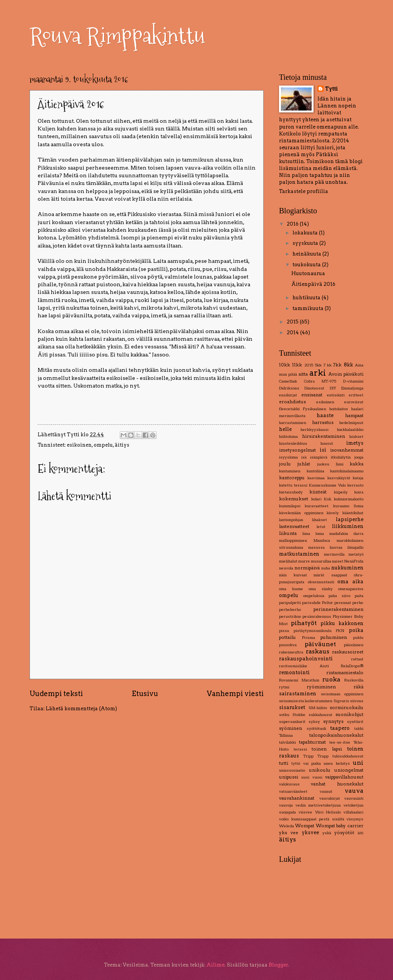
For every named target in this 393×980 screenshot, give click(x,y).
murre (304, 561)
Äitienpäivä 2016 (313, 284)
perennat (343, 603)
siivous (357, 701)
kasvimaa (316, 478)
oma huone (291, 589)
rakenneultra (291, 652)
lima (306, 534)
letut (321, 527)
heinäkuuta (307, 254)
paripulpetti (290, 603)
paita (359, 596)
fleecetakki (289, 409)
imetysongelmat (297, 450)
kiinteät (318, 492)
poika (356, 630)
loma (320, 534)
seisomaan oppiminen (342, 694)
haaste (325, 415)
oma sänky (321, 589)
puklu (358, 638)
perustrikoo (290, 616)
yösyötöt (344, 833)
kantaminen (290, 471)
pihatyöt (304, 623)
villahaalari (353, 812)
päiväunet (320, 644)
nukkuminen (347, 568)
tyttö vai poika (306, 763)
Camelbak (288, 381)
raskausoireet (348, 652)
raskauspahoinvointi (306, 659)
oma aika (350, 582)
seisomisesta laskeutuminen (306, 701)
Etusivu (145, 694)
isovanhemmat (347, 450)
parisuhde (311, 603)
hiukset (356, 436)
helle (285, 429)
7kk (337, 365)
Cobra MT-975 (320, 381)
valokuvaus (289, 784)
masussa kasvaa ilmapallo (336, 547)
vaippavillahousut (344, 777)
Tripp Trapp (316, 756)
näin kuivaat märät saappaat (313, 575)
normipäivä (307, 568)
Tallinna (286, 735)
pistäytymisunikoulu (313, 631)
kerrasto (355, 485)
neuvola (286, 568)
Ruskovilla (354, 680)
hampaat (354, 416)
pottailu (287, 637)
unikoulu (320, 770)
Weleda (286, 826)
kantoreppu (292, 478)
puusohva (288, 645)
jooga (359, 457)
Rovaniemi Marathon (299, 680)
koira (359, 492)
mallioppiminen (293, 540)
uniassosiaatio (292, 770)
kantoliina (315, 471)
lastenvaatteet (294, 526)
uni (358, 763)
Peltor (328, 603)
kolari (316, 499)
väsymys (355, 819)
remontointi (294, 672)
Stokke (299, 715)
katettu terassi (293, 485)
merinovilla (334, 554)
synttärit (355, 722)
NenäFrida (354, 561)
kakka (357, 464)
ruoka (331, 679)
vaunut (326, 791)
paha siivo (339, 596)
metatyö (356, 554)
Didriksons (289, 388)
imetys (355, 443)
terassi (300, 749)
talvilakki (287, 742)
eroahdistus (292, 402)
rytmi (284, 687)
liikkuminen (348, 526)
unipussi (289, 777)
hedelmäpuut (351, 423)
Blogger (278, 965)
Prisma (309, 638)
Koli (328, 499)
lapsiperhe (350, 519)
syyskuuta (306, 243)
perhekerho (290, 610)
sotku (284, 715)
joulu (285, 464)
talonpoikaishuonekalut (336, 735)
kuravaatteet (317, 506)
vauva (354, 791)
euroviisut (354, 402)
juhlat (304, 464)
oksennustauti (321, 582)
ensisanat (312, 395)
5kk (318, 365)
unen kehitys (337, 763)
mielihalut (288, 561)
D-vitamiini (353, 381)
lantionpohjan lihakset (303, 520)
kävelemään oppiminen (301, 513)
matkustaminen (299, 554)
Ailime (215, 965)
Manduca (322, 540)
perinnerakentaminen (339, 609)
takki (359, 728)
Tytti (331, 89)
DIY (333, 388)
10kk (285, 365)
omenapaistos (351, 589)
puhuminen (334, 637)
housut (327, 443)
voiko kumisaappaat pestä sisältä (312, 819)
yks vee (289, 833)
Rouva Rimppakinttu (117, 36)
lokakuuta (306, 233)
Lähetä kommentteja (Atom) (81, 709)
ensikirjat (288, 395)
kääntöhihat (353, 513)
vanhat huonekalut (337, 784)
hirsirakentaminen (324, 436)
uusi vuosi (312, 777)
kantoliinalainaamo (347, 471)
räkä (358, 687)
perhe (358, 603)
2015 (293, 322)
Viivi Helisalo (328, 812)
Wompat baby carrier (340, 826)
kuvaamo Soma (348, 506)
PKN (340, 631)
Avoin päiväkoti (346, 374)
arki (318, 373)
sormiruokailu (347, 708)
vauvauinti (354, 798)
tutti (284, 763)
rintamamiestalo (345, 673)
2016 (293, 224)
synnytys (333, 721)
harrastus (323, 422)
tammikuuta (309, 308)
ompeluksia (314, 596)
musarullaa (321, 561)
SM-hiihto (318, 708)
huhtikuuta (307, 298)
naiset (338, 561)
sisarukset (292, 707)
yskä (327, 833)
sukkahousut (320, 715)
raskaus (318, 651)
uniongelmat (349, 770)
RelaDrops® (352, 666)
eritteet (356, 395)
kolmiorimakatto (349, 499)
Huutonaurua (308, 273)
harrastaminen (293, 423)
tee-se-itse (340, 742)
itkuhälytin (341, 457)
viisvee (305, 812)
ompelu (103, 445)
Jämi (339, 464)
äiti (361, 833)
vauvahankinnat (297, 798)
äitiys (122, 445)
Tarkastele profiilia (304, 191)
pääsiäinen (354, 645)
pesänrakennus (317, 616)
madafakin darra (346, 534)
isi (323, 450)
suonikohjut (349, 714)
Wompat (305, 826)
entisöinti (336, 395)
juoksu (323, 464)
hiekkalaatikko (350, 430)
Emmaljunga (352, 388)
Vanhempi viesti (235, 694)
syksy (314, 722)
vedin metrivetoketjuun (318, 805)
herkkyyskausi (315, 430)
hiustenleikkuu (293, 443)
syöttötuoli (316, 728)
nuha (326, 568)
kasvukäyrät (339, 478)
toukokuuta (307, 265)
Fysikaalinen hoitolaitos (325, 409)
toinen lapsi (327, 749)
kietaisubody (291, 492)
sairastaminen (298, 694)
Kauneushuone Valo (327, 485)
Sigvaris (341, 701)
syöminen (291, 728)
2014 (293, 332)
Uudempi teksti (56, 694)
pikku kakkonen (342, 623)
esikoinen (79, 445)
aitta (303, 374)
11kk (297, 365)
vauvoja (286, 805)
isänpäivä (319, 457)
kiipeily (341, 492)
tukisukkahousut (348, 756)
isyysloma (288, 457)
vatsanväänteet (293, 791)
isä (304, 457)
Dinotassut (314, 388)
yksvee (310, 832)
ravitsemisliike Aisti (304, 666)
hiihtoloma (288, 436)
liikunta (288, 533)
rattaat (357, 659)
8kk (348, 365)
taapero (340, 728)
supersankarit (292, 722)
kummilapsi (290, 506)
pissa (284, 631)
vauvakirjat (330, 798)
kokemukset (294, 499)
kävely (333, 513)
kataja (358, 478)
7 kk (328, 365)
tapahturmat (312, 742)
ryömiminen (321, 687)
